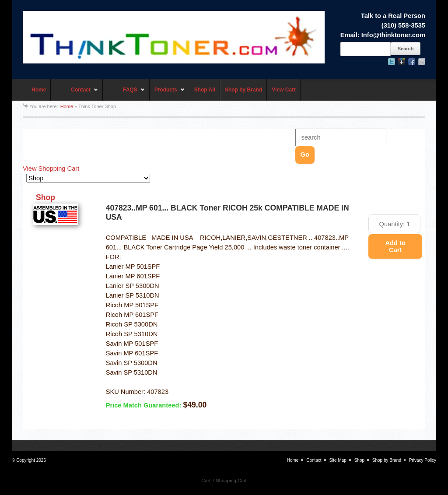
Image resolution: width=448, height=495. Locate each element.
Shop (359, 460)
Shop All (205, 90)
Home (39, 90)
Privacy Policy (423, 460)
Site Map (338, 460)
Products (167, 94)
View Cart (283, 90)
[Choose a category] (88, 178)
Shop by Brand (243, 90)
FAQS (124, 94)
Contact (75, 94)
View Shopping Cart (51, 169)
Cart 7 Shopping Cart (224, 481)
